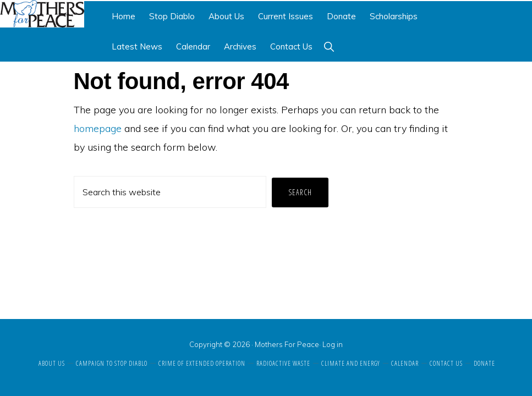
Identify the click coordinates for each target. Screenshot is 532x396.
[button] (329, 46)
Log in (333, 344)
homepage (98, 128)
